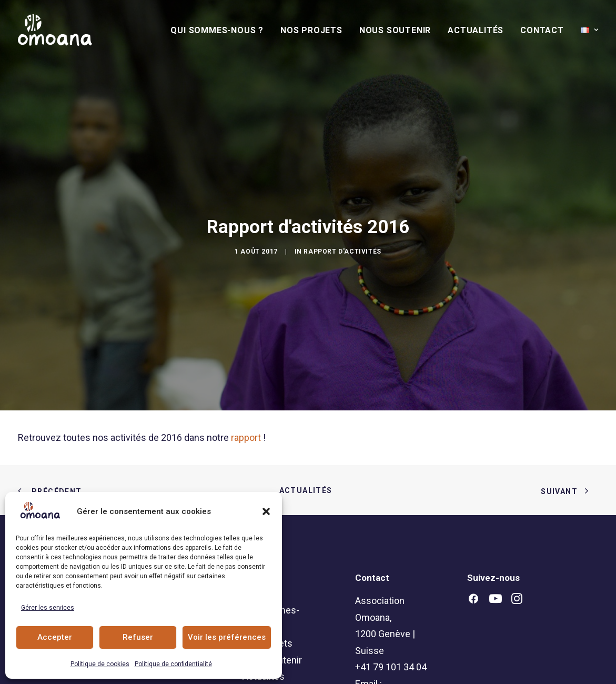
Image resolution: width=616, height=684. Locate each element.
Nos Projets (311, 30)
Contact (542, 30)
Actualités (476, 30)
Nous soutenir (395, 30)
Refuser (138, 637)
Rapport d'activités (342, 232)
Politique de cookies (100, 664)
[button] (266, 511)
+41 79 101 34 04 (391, 628)
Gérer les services (48, 608)
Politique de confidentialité (173, 664)
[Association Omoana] (55, 30)
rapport (246, 399)
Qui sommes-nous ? (217, 30)
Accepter (55, 637)
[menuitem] (221, 31)
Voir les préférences (227, 637)
